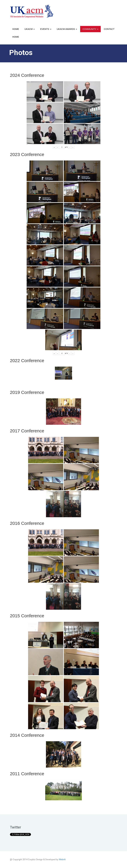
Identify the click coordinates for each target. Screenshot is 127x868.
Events (46, 29)
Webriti (62, 859)
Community (90, 29)
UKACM (30, 29)
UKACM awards (67, 29)
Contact (109, 29)
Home (16, 29)
